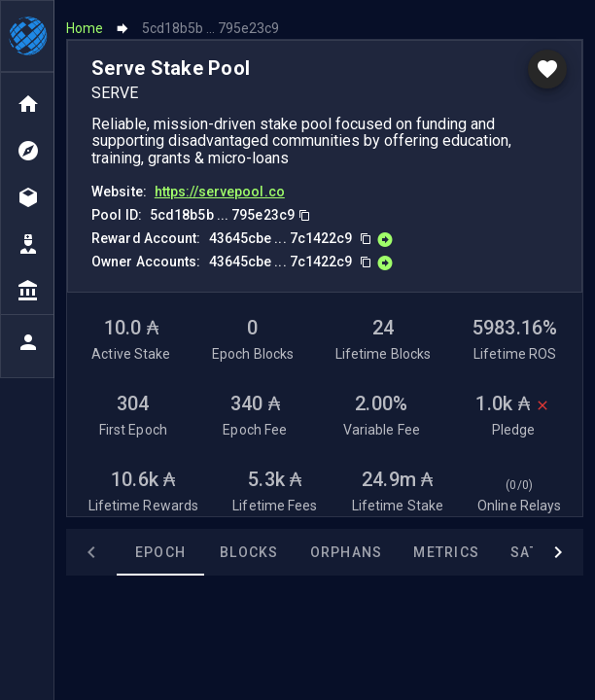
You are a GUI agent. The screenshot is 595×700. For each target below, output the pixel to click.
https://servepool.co (220, 185)
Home (85, 21)
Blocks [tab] (249, 546)
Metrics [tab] (446, 546)
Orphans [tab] (347, 546)
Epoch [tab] (160, 546)
